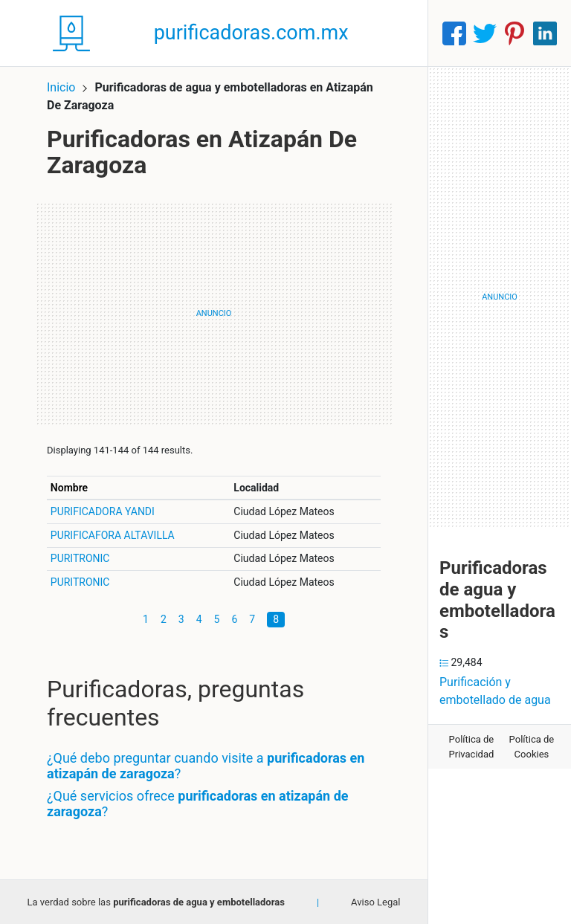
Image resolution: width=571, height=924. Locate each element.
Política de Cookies (532, 747)
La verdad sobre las (155, 902)
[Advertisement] (214, 314)
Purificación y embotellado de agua (495, 691)
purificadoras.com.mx (251, 33)
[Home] (71, 32)
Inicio (61, 87)
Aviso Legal (375, 902)
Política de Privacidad (472, 747)
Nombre (69, 488)
